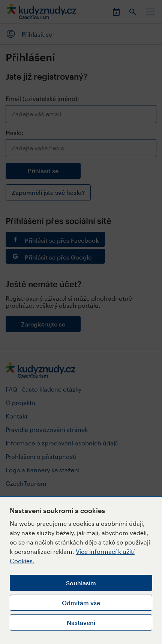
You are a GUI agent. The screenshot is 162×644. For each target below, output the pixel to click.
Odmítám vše (81, 603)
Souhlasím (81, 583)
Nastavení (81, 622)
